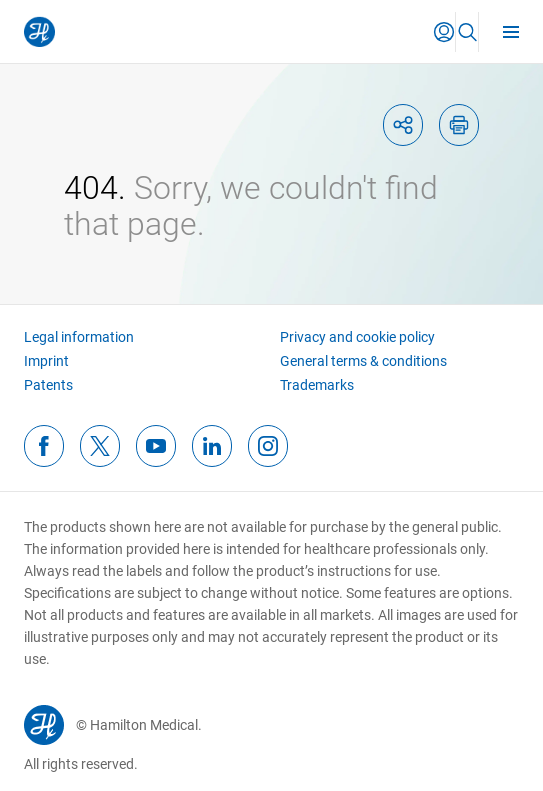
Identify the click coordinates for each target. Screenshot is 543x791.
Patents (48, 385)
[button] (444, 32)
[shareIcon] (403, 125)
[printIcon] (459, 125)
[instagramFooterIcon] (268, 446)
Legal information (79, 337)
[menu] (511, 31)
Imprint (46, 361)
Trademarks (317, 385)
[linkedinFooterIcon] (212, 446)
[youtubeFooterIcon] (156, 446)
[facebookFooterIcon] (44, 446)
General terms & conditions (363, 361)
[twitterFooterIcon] (100, 446)
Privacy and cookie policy (357, 337)
